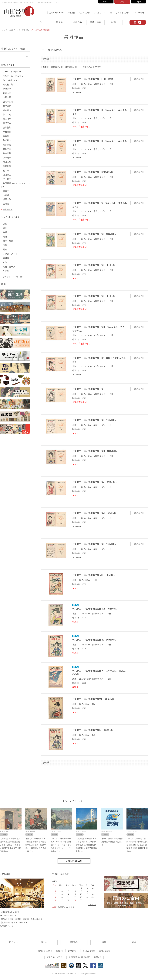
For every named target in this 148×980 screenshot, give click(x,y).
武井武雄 (7, 145)
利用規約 (98, 957)
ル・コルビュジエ (11, 80)
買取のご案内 (84, 13)
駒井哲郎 (7, 127)
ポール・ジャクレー (12, 71)
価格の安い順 (57, 67)
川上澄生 (7, 119)
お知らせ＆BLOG (57, 13)
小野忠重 (7, 97)
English (138, 2)
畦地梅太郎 (8, 84)
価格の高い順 (71, 67)
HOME (106, 2)
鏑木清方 (7, 110)
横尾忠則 (7, 199)
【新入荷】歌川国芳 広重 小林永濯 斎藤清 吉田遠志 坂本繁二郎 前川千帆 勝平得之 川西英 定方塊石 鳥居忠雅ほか (36, 845)
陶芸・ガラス (9, 267)
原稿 (5, 245)
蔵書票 (6, 258)
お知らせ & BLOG (74, 801)
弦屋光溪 (7, 158)
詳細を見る (139, 79)
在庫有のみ (87, 67)
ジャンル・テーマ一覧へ (13, 277)
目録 (110, 13)
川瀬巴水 (7, 123)
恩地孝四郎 (8, 102)
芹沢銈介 (7, 140)
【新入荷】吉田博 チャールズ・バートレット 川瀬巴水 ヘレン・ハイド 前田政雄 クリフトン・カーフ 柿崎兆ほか (61, 845)
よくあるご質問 (123, 13)
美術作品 (77, 22)
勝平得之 (7, 106)
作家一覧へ (8, 209)
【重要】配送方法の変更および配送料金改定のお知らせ (112, 842)
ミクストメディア (11, 254)
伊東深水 (7, 89)
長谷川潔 (7, 166)
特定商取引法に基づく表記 (79, 957)
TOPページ (14, 942)
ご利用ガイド (99, 13)
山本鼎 (6, 195)
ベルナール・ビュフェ (13, 76)
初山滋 (6, 171)
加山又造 (7, 115)
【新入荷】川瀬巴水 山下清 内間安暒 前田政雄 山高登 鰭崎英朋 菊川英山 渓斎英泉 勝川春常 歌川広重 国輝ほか (137, 845)
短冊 (5, 237)
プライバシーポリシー (55, 957)
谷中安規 (7, 153)
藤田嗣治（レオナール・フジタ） (15, 185)
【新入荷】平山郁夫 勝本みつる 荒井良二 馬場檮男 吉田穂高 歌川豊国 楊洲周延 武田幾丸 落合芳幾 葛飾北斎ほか (86, 845)
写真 (5, 249)
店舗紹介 (71, 13)
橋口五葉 (7, 162)
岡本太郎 (7, 93)
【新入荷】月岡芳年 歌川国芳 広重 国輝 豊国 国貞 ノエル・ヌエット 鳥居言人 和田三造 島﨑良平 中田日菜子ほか (11, 845)
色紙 (5, 232)
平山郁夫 (7, 179)
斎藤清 (6, 136)
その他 (6, 271)
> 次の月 (92, 905)
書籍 (104, 942)
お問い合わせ (138, 13)
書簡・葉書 (8, 241)
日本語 (122, 2)
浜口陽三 (7, 175)
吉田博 (6, 204)
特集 (114, 22)
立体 (5, 262)
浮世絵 (59, 22)
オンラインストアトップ (11, 30)
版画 (5, 224)
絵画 (5, 228)
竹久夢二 (7, 149)
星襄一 (6, 191)
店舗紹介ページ (7, 926)
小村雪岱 (7, 132)
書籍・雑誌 (96, 22)
